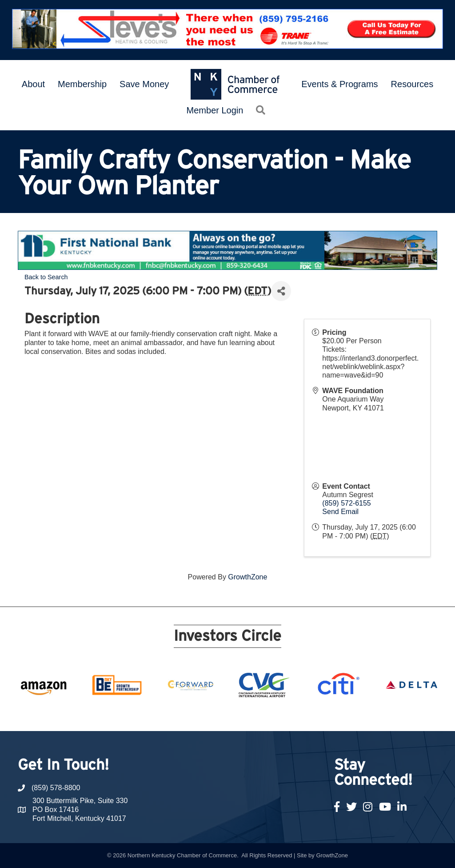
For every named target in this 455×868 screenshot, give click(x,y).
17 (291, 715)
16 (281, 715)
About (33, 84)
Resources (412, 84)
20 (323, 715)
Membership (82, 84)
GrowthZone (247, 577)
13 (249, 715)
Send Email (340, 512)
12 (238, 715)
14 (259, 715)
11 (227, 715)
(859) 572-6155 (346, 503)
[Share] (281, 291)
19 (313, 715)
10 (217, 715)
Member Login (215, 110)
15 (270, 715)
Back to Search (46, 277)
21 (334, 715)
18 (302, 715)
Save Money (144, 84)
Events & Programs (339, 84)
